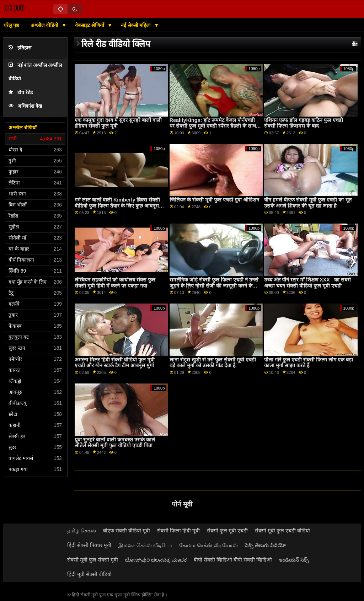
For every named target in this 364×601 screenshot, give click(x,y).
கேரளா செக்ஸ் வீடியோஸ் (208, 545)
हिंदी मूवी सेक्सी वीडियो (89, 574)
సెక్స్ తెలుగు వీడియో (265, 545)
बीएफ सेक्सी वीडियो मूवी (127, 531)
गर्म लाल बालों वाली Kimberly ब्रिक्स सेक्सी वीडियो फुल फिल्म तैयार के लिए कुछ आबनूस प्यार (117, 206)
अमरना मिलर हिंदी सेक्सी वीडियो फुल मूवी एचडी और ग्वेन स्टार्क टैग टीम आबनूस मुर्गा (115, 363)
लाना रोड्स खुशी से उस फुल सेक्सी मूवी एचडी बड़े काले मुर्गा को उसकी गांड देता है (213, 363)
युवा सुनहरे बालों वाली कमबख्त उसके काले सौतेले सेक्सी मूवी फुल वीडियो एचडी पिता (115, 443)
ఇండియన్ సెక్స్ (294, 560)
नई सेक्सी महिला (137, 25)
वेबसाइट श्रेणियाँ (90, 25)
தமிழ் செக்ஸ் (82, 531)
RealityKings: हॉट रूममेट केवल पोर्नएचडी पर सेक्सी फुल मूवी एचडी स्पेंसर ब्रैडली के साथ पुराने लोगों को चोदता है (213, 126)
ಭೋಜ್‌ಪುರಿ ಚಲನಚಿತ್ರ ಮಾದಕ (156, 560)
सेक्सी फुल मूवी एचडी (227, 531)
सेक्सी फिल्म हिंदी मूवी (178, 531)
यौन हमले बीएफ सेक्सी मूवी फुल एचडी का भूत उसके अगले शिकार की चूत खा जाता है (308, 203)
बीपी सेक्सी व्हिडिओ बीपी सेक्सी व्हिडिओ (233, 560)
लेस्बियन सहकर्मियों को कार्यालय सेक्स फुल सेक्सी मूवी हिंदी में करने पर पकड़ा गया (115, 283)
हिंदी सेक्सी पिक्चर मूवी (89, 545)
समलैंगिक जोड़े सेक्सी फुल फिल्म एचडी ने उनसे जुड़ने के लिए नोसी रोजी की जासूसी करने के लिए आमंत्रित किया (214, 286)
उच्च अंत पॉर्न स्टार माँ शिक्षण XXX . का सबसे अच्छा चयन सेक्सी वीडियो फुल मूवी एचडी (307, 283)
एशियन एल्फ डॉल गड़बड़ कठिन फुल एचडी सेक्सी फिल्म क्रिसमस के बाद (304, 123)
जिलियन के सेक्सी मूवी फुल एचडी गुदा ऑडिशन (214, 200)
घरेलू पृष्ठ (11, 25)
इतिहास (20, 48)
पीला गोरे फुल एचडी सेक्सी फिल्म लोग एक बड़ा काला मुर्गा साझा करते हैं (309, 363)
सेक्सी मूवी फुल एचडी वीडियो (282, 531)
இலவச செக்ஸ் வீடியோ (145, 545)
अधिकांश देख (25, 106)
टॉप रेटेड (21, 93)
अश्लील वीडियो (45, 25)
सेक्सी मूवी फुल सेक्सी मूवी (93, 560)
